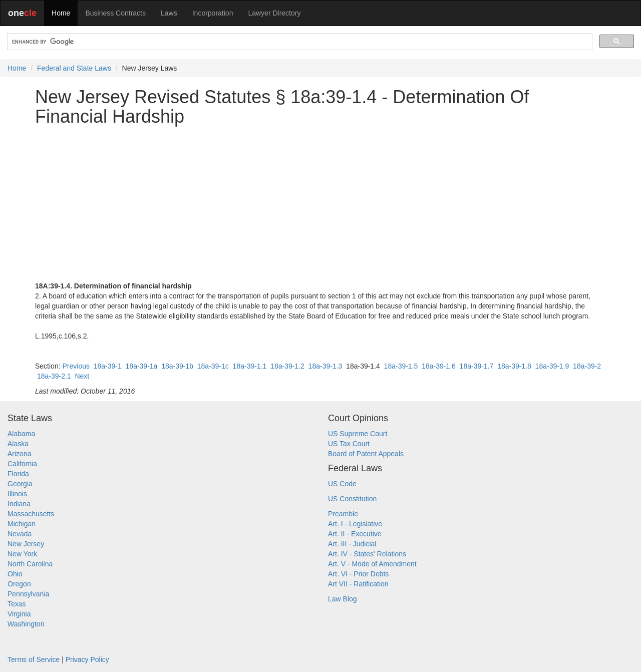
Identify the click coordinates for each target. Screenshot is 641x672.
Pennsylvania (28, 594)
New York (22, 554)
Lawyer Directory (274, 13)
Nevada (20, 534)
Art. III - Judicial (352, 544)
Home (61, 13)
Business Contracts (115, 13)
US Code (342, 484)
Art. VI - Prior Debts (358, 574)
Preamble (343, 514)
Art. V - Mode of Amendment (372, 564)
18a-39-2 (587, 366)
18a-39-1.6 (439, 366)
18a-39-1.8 (514, 366)
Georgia (20, 484)
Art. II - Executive (355, 534)
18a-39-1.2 (287, 366)
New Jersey (26, 544)
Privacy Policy (87, 659)
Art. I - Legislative (355, 524)
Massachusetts (31, 514)
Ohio (15, 574)
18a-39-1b (177, 366)
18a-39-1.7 (477, 366)
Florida (18, 474)
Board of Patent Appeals (366, 454)
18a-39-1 (108, 366)
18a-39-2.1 (54, 376)
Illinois (17, 494)
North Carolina (30, 564)
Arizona (19, 454)
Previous (76, 366)
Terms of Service (34, 659)
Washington (26, 624)
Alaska (18, 444)
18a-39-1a (142, 366)
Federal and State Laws (74, 68)
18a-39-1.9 (552, 366)
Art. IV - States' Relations (367, 554)
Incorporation (213, 13)
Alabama (21, 434)
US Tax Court (349, 444)
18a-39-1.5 (401, 366)
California (22, 464)
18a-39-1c (213, 366)
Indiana (19, 504)
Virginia (19, 614)
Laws (169, 13)
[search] (299, 42)
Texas (17, 604)
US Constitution (352, 499)
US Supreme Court (358, 434)
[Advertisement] (320, 204)
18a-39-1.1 (250, 366)
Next (82, 376)
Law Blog (343, 599)
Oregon (19, 584)
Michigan (22, 524)
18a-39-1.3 (326, 366)
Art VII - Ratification (358, 584)
